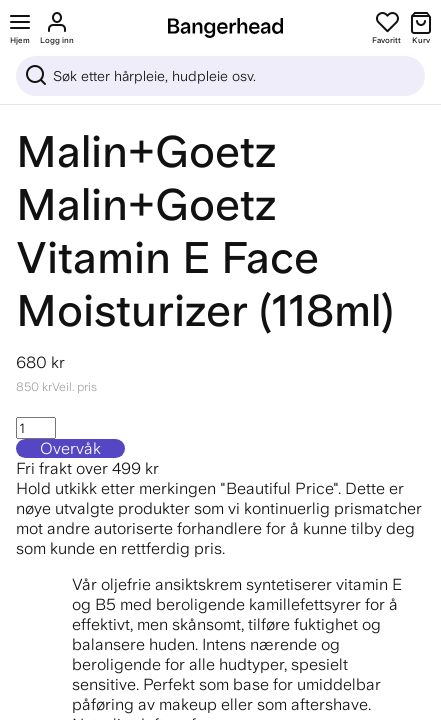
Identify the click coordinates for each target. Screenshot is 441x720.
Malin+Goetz (146, 151)
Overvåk (70, 448)
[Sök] (220, 76)
